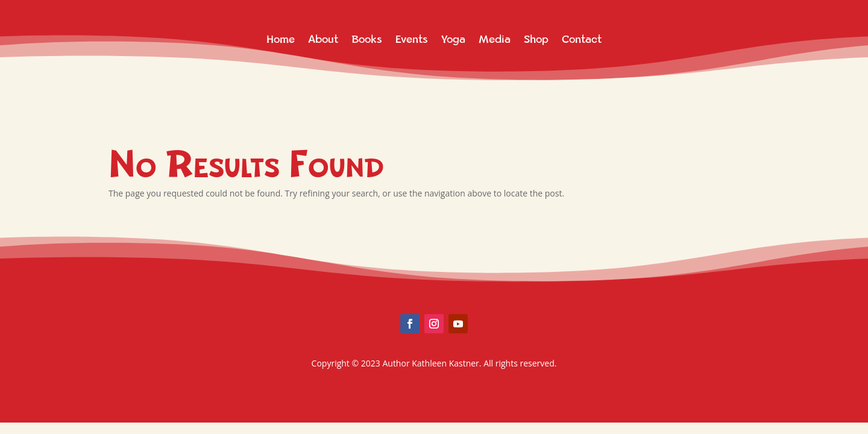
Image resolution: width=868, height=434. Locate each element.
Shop (536, 39)
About (323, 39)
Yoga (453, 39)
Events (412, 39)
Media (495, 39)
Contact (582, 39)
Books (367, 39)
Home (281, 39)
